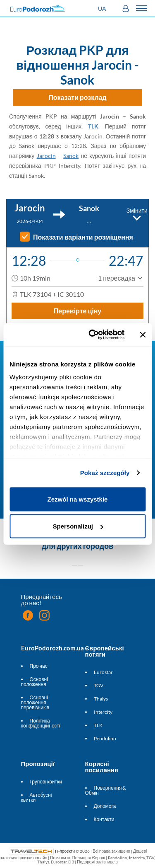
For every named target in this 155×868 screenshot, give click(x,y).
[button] (103, 8)
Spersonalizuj (78, 526)
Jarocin (46, 156)
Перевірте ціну (78, 311)
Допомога (105, 806)
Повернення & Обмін (106, 790)
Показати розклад (77, 97)
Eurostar (103, 672)
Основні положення (35, 682)
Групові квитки (46, 782)
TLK (93, 126)
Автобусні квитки (37, 797)
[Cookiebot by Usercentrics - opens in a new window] (92, 335)
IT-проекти (65, 851)
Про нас (39, 666)
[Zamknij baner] (143, 335)
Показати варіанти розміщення (83, 237)
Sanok (71, 156)
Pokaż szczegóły (105, 473)
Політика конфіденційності (41, 723)
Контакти (104, 819)
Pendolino (105, 738)
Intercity (103, 712)
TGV (99, 685)
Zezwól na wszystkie (78, 499)
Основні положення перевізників (35, 702)
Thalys (101, 699)
